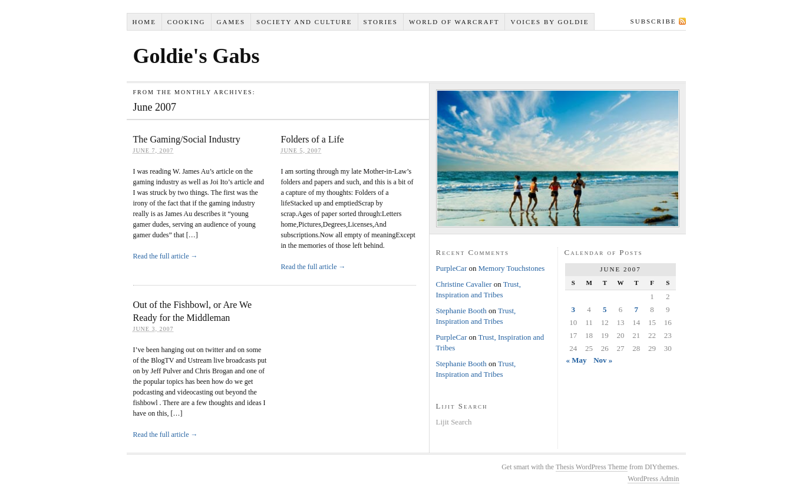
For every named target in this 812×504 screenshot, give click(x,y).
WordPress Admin (653, 479)
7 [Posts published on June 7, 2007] (637, 309)
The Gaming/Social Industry (187, 139)
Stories (380, 22)
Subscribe (653, 21)
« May (576, 360)
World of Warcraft (454, 22)
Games (231, 22)
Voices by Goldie (549, 22)
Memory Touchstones (512, 268)
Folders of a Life (313, 139)
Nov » (603, 360)
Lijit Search (454, 422)
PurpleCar (452, 268)
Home (144, 22)
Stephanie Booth (461, 311)
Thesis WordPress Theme (592, 467)
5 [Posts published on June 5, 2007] (605, 309)
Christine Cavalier (464, 284)
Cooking (187, 22)
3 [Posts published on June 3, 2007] (574, 309)
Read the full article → (166, 256)
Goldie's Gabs (197, 56)
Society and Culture (304, 22)
